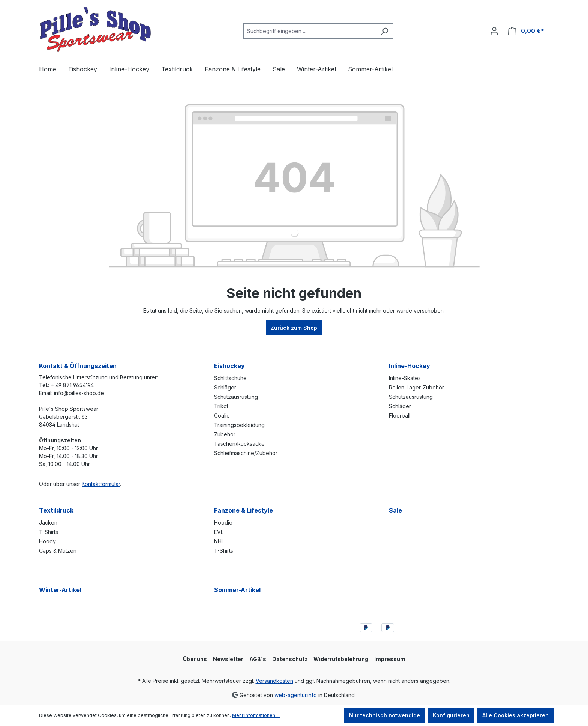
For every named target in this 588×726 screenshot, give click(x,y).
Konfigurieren (451, 715)
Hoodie (223, 522)
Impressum (390, 659)
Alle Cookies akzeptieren (515, 715)
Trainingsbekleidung (239, 425)
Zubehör (225, 434)
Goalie (222, 416)
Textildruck (56, 510)
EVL (219, 532)
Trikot (221, 406)
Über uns (195, 659)
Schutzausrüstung (236, 397)
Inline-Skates (405, 378)
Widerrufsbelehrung (341, 659)
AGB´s (258, 659)
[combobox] (310, 31)
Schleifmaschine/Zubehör (246, 453)
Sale (395, 510)
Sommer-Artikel (237, 590)
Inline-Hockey (409, 366)
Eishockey (229, 366)
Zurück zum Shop (294, 328)
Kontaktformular (101, 484)
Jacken (48, 522)
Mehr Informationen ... (256, 715)
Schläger (225, 387)
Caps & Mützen (58, 551)
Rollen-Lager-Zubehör (416, 387)
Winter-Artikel (60, 590)
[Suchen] (385, 31)
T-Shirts (49, 532)
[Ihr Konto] (494, 31)
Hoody (47, 541)
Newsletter (228, 659)
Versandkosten (274, 681)
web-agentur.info (296, 695)
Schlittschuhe (230, 378)
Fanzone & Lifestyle (244, 510)
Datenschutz (290, 659)
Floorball (400, 416)
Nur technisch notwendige (385, 715)
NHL (219, 541)
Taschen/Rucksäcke (239, 444)
